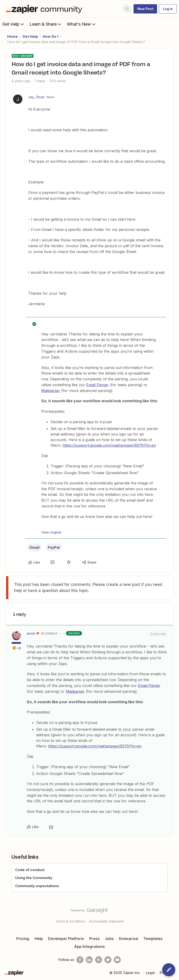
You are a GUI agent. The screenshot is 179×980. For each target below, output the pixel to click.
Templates (153, 939)
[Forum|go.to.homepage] (45, 9)
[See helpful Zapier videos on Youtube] (117, 960)
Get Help (14, 24)
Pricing (23, 939)
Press (95, 939)
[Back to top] (173, 914)
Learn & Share (46, 24)
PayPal (54, 547)
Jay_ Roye (36, 97)
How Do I (50, 36)
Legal (150, 973)
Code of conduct (30, 870)
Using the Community (34, 878)
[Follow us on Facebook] (80, 960)
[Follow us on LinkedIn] (89, 960)
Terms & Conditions (70, 921)
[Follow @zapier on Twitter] (108, 960)
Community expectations (37, 886)
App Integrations (89, 946)
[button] (145, 9)
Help (39, 939)
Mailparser (51, 391)
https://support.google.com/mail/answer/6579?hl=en (109, 445)
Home (12, 36)
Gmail (34, 547)
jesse (31, 633)
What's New (82, 24)
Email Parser (97, 385)
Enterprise (129, 939)
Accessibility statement (106, 921)
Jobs (109, 939)
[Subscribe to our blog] (99, 960)
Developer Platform (66, 939)
